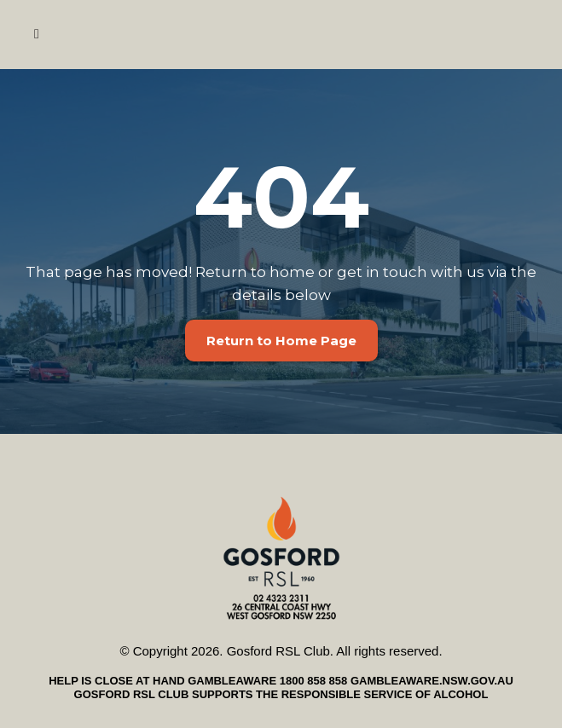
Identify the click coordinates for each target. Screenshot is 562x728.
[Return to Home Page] (281, 341)
